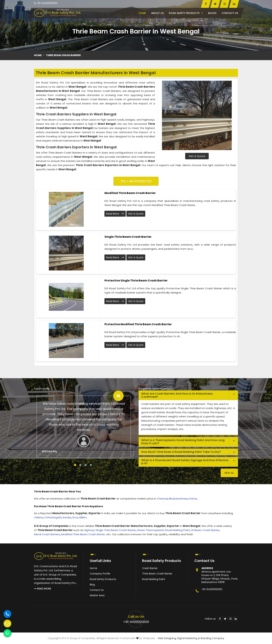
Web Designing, (167, 638)
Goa (75, 517)
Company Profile (100, 574)
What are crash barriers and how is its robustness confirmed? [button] (177, 395)
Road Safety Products (186, 13)
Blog (92, 585)
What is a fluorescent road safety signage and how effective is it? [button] (185, 462)
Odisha (39, 517)
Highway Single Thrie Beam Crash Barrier (110, 530)
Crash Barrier (150, 568)
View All (229, 473)
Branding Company (212, 638)
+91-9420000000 (46, 3)
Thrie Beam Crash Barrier (157, 574)
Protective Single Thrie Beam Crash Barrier (136, 281)
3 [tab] (86, 465)
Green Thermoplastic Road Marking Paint (163, 530)
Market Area (97, 595)
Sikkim (83, 517)
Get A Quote (197, 156)
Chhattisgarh (53, 517)
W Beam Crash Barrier (205, 530)
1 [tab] (75, 465)
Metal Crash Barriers (47, 534)
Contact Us (230, 13)
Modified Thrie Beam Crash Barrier (130, 193)
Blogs (212, 13)
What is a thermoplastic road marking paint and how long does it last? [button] (183, 442)
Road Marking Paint (154, 579)
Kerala (67, 517)
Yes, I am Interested (136, 181)
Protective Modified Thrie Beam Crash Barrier (138, 324)
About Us (157, 13)
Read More (115, 214)
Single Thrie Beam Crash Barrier (128, 237)
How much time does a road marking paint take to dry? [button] (181, 452)
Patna (193, 499)
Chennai (162, 499)
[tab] (188, 395)
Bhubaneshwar (178, 499)
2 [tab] (80, 465)
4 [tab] (91, 465)
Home (142, 13)
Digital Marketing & (189, 638)
